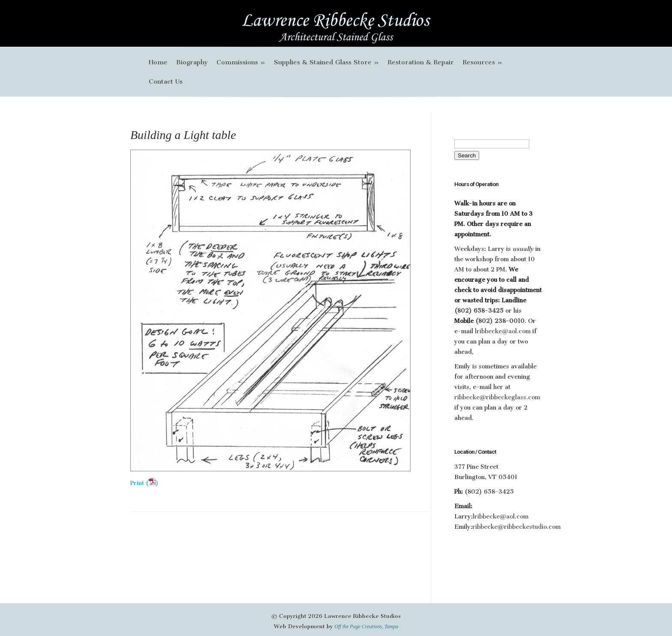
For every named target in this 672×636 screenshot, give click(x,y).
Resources (482, 62)
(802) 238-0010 (500, 321)
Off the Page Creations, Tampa (367, 627)
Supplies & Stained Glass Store (326, 62)
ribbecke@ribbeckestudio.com (516, 527)
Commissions (241, 62)
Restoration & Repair (421, 62)
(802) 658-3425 (480, 311)
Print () (144, 483)
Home (158, 62)
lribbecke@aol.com (503, 331)
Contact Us (166, 81)
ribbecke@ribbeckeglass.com (497, 397)
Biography (192, 62)
